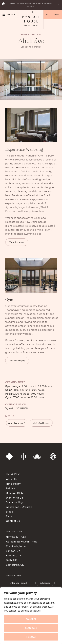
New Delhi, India (16, 537)
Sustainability (14, 502)
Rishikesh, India (16, 546)
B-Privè (10, 488)
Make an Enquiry (17, 361)
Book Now (53, 15)
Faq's (9, 516)
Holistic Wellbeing (40, 423)
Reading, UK (14, 555)
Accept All (31, 619)
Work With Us (14, 498)
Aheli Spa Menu (16, 423)
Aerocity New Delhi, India (22, 542)
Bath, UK (11, 560)
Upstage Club (14, 493)
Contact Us (13, 521)
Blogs (9, 512)
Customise (31, 628)
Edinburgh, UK (15, 565)
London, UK (13, 551)
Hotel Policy (13, 484)
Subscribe (45, 583)
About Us (12, 479)
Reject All (31, 637)
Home (24, 35)
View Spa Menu (17, 242)
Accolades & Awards (19, 507)
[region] (31, 616)
